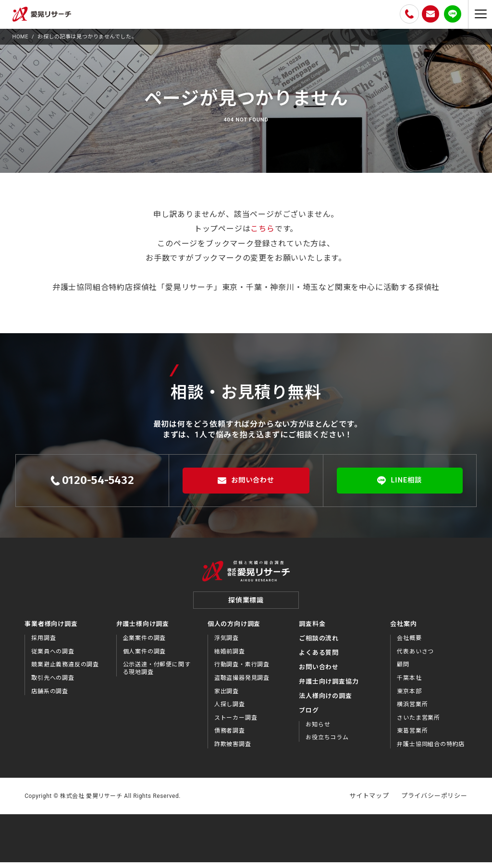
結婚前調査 (230, 657)
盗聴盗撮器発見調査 (242, 683)
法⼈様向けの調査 (325, 701)
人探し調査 (230, 710)
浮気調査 (227, 643)
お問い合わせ (246, 481)
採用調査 (43, 643)
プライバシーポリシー (434, 801)
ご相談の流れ (319, 644)
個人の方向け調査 (234, 630)
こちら (262, 229)
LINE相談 (400, 481)
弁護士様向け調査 (143, 630)
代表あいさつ (415, 657)
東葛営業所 (412, 736)
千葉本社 (409, 683)
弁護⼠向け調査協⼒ (329, 687)
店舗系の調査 (50, 697)
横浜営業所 (412, 710)
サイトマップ (369, 801)
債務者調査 (230, 736)
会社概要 (409, 643)
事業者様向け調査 (51, 630)
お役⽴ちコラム (327, 743)
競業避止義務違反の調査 (65, 670)
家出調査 (227, 697)
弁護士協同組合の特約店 (431, 749)
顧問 (403, 670)
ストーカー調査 (236, 723)
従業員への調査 (53, 657)
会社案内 (403, 630)
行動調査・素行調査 (242, 670)
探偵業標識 (246, 606)
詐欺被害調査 (233, 749)
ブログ (309, 716)
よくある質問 (319, 658)
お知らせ (318, 730)
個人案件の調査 (145, 657)
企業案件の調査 (145, 643)
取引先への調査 (53, 683)
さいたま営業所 (418, 723)
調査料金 (312, 630)
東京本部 (409, 697)
